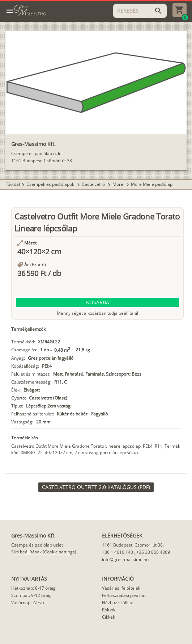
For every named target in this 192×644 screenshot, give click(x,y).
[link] (96, 487)
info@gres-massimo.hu (125, 559)
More (118, 184)
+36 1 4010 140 (118, 552)
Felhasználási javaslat (124, 595)
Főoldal (13, 184)
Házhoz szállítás (118, 603)
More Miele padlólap (152, 184)
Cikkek (108, 617)
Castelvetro (94, 184)
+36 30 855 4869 (153, 552)
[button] (97, 302)
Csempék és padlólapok (51, 184)
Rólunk (109, 610)
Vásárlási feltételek (121, 588)
